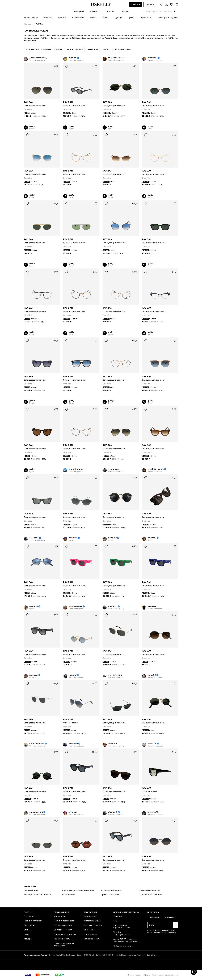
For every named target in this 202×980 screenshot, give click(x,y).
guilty (32, 126)
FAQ (115, 921)
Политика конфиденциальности (165, 975)
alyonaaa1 (74, 812)
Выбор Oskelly (31, 18)
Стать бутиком (90, 934)
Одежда (118, 18)
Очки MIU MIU (69, 895)
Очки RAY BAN (31, 891)
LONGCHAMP (108, 955)
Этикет (27, 934)
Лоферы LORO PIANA (150, 891)
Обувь (105, 18)
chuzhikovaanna (156, 469)
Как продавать (90, 916)
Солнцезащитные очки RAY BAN (78, 891)
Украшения (146, 18)
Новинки (48, 18)
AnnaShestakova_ (38, 58)
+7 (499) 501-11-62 (121, 935)
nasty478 (152, 744)
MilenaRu (152, 606)
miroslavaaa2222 (116, 58)
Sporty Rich (151, 955)
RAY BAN (28, 102)
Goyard (80, 955)
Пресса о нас (30, 925)
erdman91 (152, 58)
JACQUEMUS (89, 955)
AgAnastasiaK (75, 606)
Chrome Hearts (55, 955)
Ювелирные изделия (168, 18)
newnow (73, 538)
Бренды (62, 18)
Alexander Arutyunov (137, 955)
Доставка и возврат (63, 930)
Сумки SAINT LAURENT (151, 895)
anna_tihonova (76, 469)
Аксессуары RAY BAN (111, 891)
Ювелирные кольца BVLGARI (38, 895)
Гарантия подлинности (64, 921)
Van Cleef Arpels (69, 955)
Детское (110, 12)
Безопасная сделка (63, 925)
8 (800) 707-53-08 (122, 928)
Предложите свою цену (65, 934)
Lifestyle (124, 12)
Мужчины (95, 12)
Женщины (79, 12)
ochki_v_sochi (115, 675)
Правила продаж (134, 975)
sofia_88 (152, 675)
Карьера (28, 939)
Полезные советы (62, 939)
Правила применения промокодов (64, 945)
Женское (28, 24)
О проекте (29, 916)
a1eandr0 (34, 538)
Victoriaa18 (114, 469)
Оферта (147, 975)
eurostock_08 (36, 812)
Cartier (98, 955)
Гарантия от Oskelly (33, 921)
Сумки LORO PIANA (111, 895)
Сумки (131, 18)
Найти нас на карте (122, 946)
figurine (72, 675)
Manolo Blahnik (121, 955)
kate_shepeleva (37, 744)
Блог (26, 930)
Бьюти (93, 18)
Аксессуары (78, 18)
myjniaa (73, 58)
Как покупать (60, 916)
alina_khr (113, 744)
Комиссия (88, 930)
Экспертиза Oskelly (92, 921)
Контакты (118, 916)
